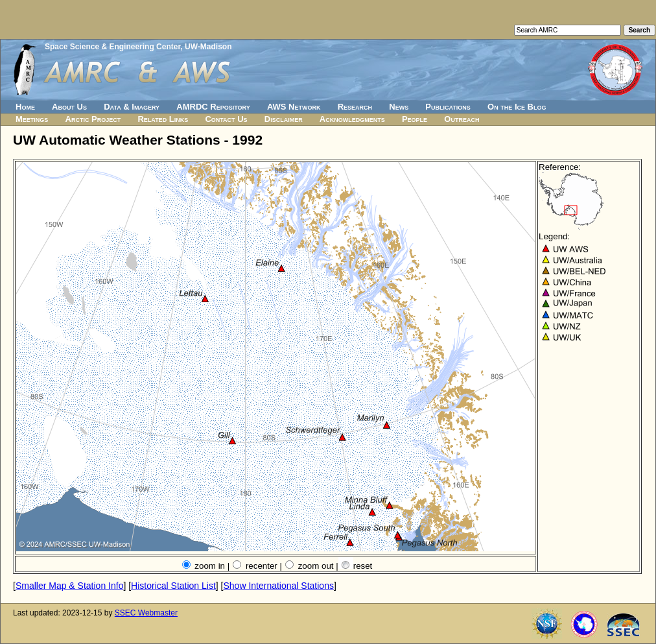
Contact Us (226, 119)
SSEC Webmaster (146, 613)
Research (355, 107)
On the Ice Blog (517, 107)
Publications (448, 107)
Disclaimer (284, 119)
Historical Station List (173, 586)
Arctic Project (93, 119)
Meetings (32, 119)
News (399, 107)
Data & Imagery (132, 107)
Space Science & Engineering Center (112, 47)
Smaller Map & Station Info (70, 586)
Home (25, 107)
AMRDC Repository (213, 107)
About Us (69, 107)
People (415, 119)
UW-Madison (208, 47)
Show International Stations (278, 586)
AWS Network (294, 107)
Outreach (462, 119)
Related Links (163, 119)
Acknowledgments (352, 119)
